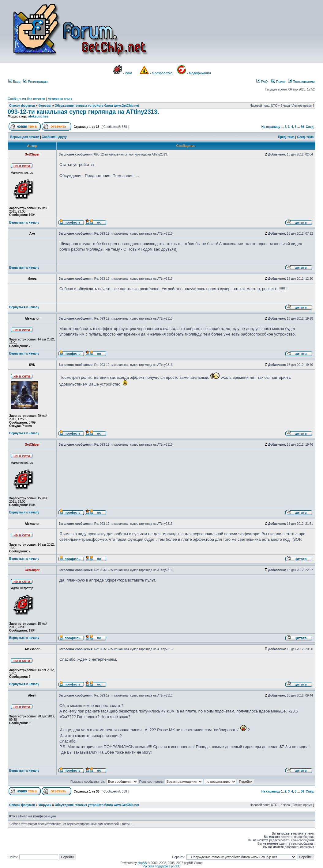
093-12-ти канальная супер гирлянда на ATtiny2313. (83, 112)
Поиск (278, 82)
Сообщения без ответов (26, 99)
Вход (14, 82)
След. (310, 127)
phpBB (142, 863)
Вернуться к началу (24, 223)
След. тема (305, 137)
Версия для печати (25, 137)
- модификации (199, 73)
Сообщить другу (54, 137)
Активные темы (60, 99)
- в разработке (161, 73)
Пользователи (301, 82)
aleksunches (38, 116)
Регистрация (35, 82)
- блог (128, 73)
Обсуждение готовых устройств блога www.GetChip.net (97, 106)
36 (302, 127)
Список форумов (22, 106)
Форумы (45, 106)
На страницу (271, 127)
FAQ (262, 82)
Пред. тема (286, 137)
